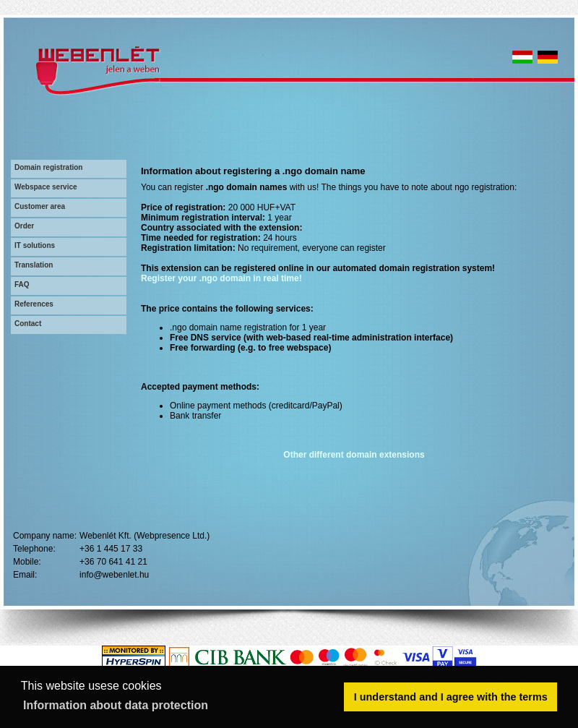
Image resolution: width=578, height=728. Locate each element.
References (34, 304)
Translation (34, 265)
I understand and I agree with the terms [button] (451, 697)
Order (24, 226)
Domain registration (48, 167)
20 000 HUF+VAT (262, 207)
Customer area (40, 206)
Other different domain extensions (354, 455)
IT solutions (35, 245)
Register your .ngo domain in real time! (221, 278)
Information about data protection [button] (116, 705)
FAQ (22, 284)
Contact (28, 324)
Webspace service (46, 187)
